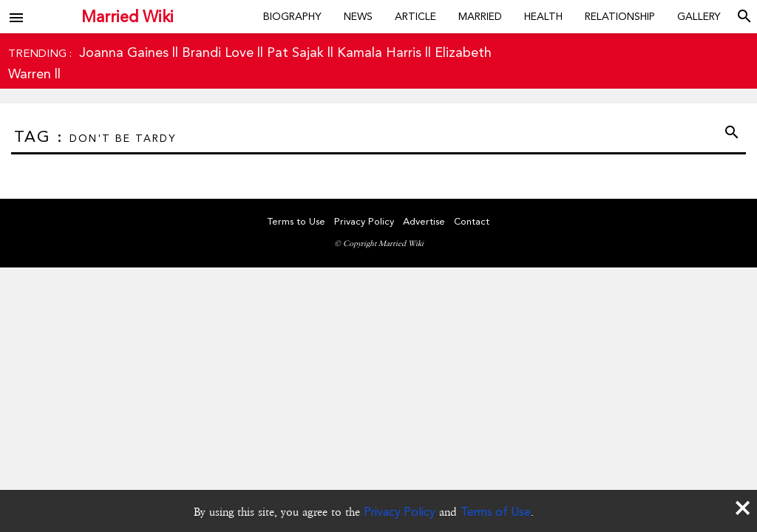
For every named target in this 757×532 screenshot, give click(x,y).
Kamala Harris (379, 52)
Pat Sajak (295, 52)
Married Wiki (128, 17)
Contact (472, 221)
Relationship (620, 16)
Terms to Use (296, 221)
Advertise (424, 221)
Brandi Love (218, 52)
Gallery (699, 16)
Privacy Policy (400, 512)
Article (415, 16)
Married (480, 16)
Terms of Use (496, 512)
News (358, 16)
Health (543, 16)
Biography (292, 16)
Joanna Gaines (124, 52)
